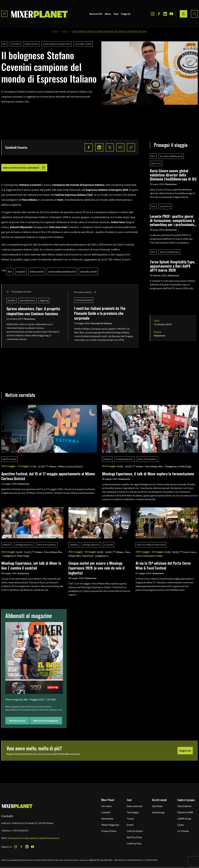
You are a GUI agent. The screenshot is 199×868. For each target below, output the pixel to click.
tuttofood (107, 459)
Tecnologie (133, 812)
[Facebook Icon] (159, 14)
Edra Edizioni (184, 806)
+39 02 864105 (20, 830)
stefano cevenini (31, 44)
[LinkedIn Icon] (165, 14)
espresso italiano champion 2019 (57, 44)
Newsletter (107, 818)
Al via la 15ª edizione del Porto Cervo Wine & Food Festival (163, 565)
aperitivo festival (9, 459)
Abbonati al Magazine (46, 721)
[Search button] (194, 14)
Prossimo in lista (85, 292)
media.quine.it (15, 838)
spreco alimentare (27, 300)
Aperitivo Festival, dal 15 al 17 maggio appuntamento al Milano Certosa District (48, 476)
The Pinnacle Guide (84, 300)
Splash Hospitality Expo (169, 252)
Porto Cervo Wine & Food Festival (151, 545)
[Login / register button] (183, 14)
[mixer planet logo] (17, 806)
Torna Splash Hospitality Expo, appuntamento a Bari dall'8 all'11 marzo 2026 (173, 266)
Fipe (116, 14)
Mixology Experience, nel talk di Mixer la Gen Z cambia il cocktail (31, 565)
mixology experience (125, 459)
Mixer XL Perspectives (147, 459)
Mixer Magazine (110, 825)
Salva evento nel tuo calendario (24, 168)
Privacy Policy (109, 831)
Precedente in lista (19, 292)
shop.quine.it (31, 838)
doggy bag (44, 300)
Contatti (106, 812)
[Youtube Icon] (171, 14)
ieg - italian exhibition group (171, 156)
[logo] (39, 14)
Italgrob (126, 14)
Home (55, 31)
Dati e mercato (135, 806)
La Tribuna (183, 831)
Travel (130, 818)
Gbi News (157, 806)
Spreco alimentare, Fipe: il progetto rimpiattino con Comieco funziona (33, 311)
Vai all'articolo (17, 721)
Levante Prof (165, 206)
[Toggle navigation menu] (4, 14)
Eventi (65, 31)
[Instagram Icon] (153, 14)
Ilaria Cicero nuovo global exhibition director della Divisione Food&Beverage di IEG (173, 175)
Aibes (108, 14)
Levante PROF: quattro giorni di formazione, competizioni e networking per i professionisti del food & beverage (173, 220)
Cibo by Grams (135, 831)
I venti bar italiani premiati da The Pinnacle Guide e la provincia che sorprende (100, 313)
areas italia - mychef (83, 44)
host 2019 (16, 44)
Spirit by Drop (134, 837)
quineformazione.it (49, 838)
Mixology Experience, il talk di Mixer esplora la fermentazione (148, 474)
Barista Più (96, 14)
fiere (5, 44)
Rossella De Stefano (102, 323)
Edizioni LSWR (185, 812)
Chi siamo (107, 806)
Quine (181, 825)
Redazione (30, 319)
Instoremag (158, 812)
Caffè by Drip (134, 843)
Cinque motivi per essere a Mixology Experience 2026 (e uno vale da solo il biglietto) (96, 568)
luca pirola (109, 545)
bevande (12, 300)
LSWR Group (184, 818)
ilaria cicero (156, 163)
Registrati (185, 751)
